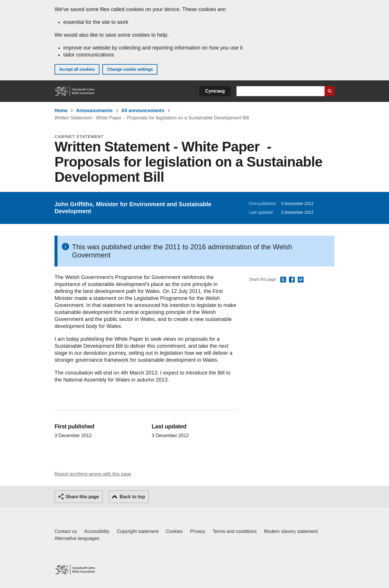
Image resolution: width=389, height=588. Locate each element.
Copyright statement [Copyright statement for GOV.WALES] (138, 531)
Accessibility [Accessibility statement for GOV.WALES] (97, 531)
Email (301, 280)
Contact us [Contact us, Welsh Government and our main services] (66, 531)
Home (61, 111)
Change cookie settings (130, 69)
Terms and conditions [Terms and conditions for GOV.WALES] (235, 531)
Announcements (94, 111)
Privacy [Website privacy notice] (198, 531)
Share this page (82, 497)
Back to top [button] (132, 497)
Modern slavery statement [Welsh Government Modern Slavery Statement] (291, 531)
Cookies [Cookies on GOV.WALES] (174, 531)
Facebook (292, 280)
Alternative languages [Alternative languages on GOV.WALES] (77, 538)
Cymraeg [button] (215, 91)
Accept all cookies (77, 69)
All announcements (143, 111)
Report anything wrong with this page (93, 474)
